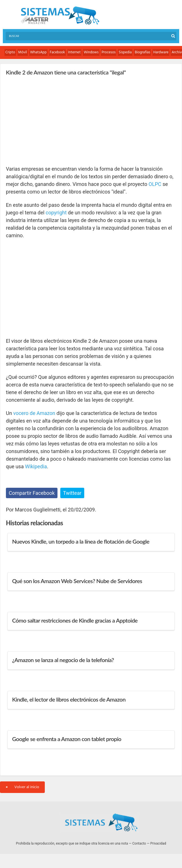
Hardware (161, 52)
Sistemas (60, 16)
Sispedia (125, 52)
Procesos (109, 52)
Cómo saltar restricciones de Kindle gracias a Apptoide (75, 620)
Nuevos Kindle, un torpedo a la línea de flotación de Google (81, 541)
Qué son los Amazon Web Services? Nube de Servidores (77, 581)
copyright (56, 213)
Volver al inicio (22, 787)
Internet (75, 52)
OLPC (155, 184)
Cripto (10, 52)
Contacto (139, 843)
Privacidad (158, 843)
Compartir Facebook (32, 493)
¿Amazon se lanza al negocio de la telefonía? (63, 660)
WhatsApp (38, 52)
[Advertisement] (48, 120)
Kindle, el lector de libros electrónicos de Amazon (69, 699)
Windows (91, 52)
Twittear (72, 493)
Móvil (23, 52)
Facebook (57, 52)
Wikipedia (36, 466)
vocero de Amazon (34, 413)
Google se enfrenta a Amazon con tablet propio (67, 739)
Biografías (142, 52)
